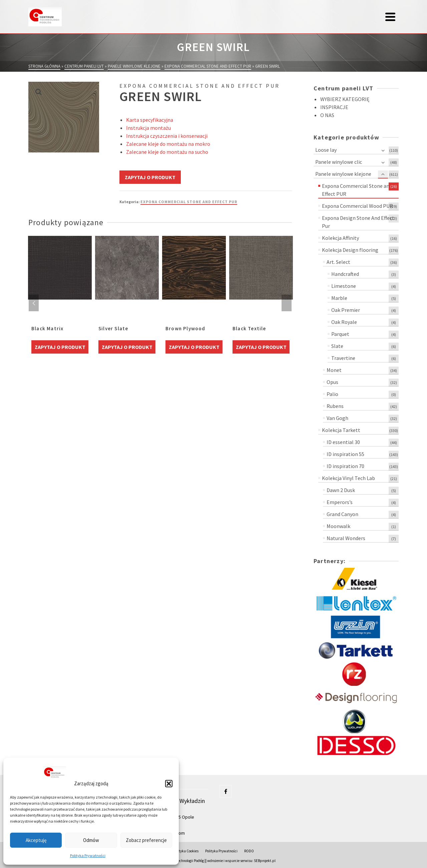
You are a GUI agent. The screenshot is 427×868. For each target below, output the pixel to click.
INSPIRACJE (334, 107)
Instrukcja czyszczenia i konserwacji (167, 136)
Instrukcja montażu (148, 128)
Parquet (340, 334)
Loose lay (326, 150)
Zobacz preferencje (146, 840)
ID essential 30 (343, 442)
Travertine (343, 358)
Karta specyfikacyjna (150, 120)
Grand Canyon (342, 514)
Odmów (91, 840)
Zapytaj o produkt (150, 177)
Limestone (344, 286)
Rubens (335, 406)
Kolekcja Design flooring (350, 250)
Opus (332, 382)
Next (287, 303)
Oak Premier (346, 310)
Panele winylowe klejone (343, 174)
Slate (337, 346)
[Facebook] (226, 791)
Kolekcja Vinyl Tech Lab (348, 478)
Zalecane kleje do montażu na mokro (168, 144)
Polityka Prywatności (88, 855)
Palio (332, 394)
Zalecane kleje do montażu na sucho (167, 152)
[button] (169, 784)
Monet (334, 370)
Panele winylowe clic (339, 162)
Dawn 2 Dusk (341, 490)
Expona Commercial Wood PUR (357, 206)
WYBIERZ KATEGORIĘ (345, 99)
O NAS (327, 115)
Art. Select (338, 262)
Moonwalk (338, 526)
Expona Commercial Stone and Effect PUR (189, 202)
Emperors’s (340, 502)
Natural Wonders (346, 538)
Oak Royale (344, 322)
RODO (249, 851)
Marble (339, 298)
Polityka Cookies (186, 851)
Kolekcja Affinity (340, 238)
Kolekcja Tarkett (341, 430)
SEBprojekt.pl (265, 861)
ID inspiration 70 (345, 466)
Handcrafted (345, 274)
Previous (34, 303)
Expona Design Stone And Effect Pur (358, 222)
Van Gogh (337, 418)
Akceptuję (36, 840)
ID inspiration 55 (345, 454)
